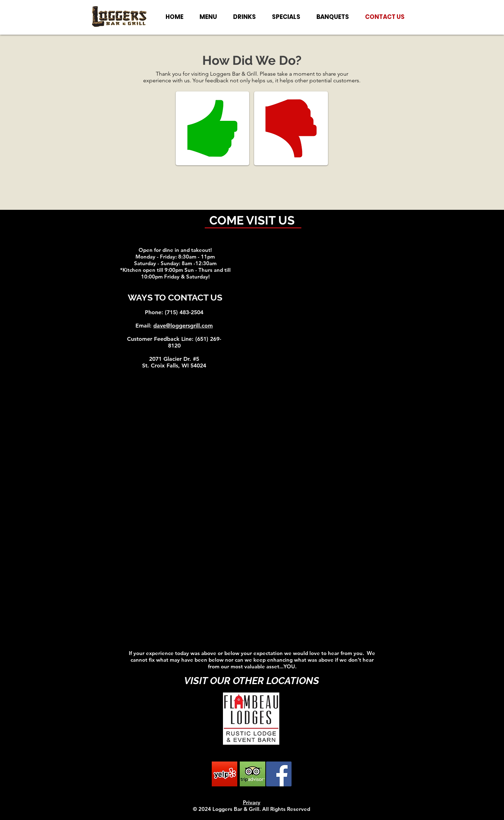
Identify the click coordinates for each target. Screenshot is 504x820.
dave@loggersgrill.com (183, 326)
